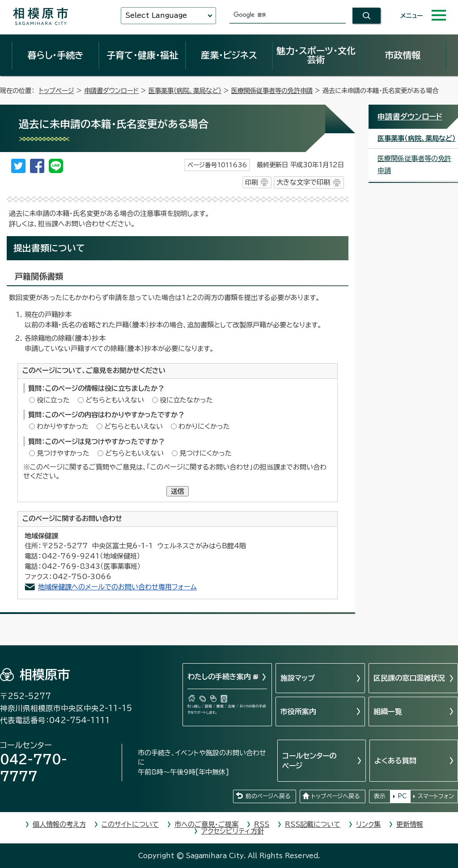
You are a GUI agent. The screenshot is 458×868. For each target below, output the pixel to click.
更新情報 (410, 824)
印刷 (251, 182)
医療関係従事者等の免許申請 (272, 91)
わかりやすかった (63, 426)
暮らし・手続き (55, 55)
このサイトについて (130, 824)
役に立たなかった (186, 400)
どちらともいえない (115, 400)
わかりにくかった (204, 426)
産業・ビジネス (229, 55)
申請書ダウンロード (111, 91)
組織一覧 (388, 711)
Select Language (156, 15)
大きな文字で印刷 (303, 182)
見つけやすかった (63, 453)
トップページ (57, 91)
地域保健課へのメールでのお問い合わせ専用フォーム (117, 587)
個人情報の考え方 (59, 824)
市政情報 (403, 55)
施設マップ (298, 678)
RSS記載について (313, 824)
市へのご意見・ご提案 (206, 824)
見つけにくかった (206, 453)
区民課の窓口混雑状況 (409, 678)
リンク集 (368, 824)
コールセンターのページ (309, 761)
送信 (178, 491)
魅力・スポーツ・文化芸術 (316, 55)
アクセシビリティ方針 (233, 831)
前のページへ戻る (268, 796)
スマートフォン (436, 796)
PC (402, 796)
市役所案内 (298, 711)
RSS (262, 824)
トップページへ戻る (335, 796)
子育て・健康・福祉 (142, 55)
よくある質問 (395, 761)
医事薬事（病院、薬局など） (185, 91)
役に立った (53, 400)
